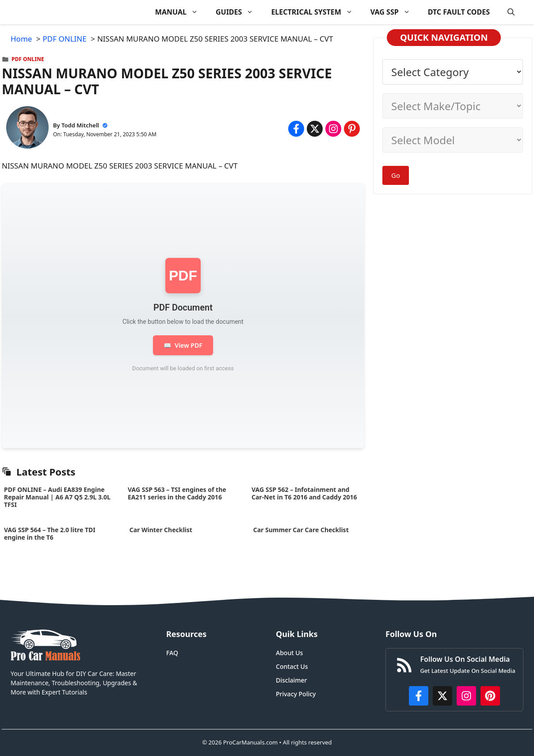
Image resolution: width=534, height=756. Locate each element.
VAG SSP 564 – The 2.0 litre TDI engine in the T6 (50, 533)
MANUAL (181, 12)
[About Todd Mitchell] (27, 129)
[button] (511, 12)
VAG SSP (395, 12)
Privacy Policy (296, 694)
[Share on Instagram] (333, 129)
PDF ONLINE (28, 59)
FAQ (172, 653)
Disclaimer (291, 680)
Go (396, 175)
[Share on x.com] (315, 129)
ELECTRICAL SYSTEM (316, 12)
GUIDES (239, 12)
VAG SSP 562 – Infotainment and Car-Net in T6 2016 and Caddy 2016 (304, 493)
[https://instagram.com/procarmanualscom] (466, 696)
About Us (289, 653)
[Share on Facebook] (296, 129)
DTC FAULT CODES (459, 12)
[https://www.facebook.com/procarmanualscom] (419, 696)
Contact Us (292, 666)
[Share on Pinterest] (352, 129)
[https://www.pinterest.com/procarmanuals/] (490, 696)
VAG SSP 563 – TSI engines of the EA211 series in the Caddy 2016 (177, 493)
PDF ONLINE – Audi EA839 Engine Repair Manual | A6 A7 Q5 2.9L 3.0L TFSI (57, 497)
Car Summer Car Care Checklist (301, 530)
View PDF (183, 345)
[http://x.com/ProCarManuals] (442, 696)
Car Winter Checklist (160, 530)
